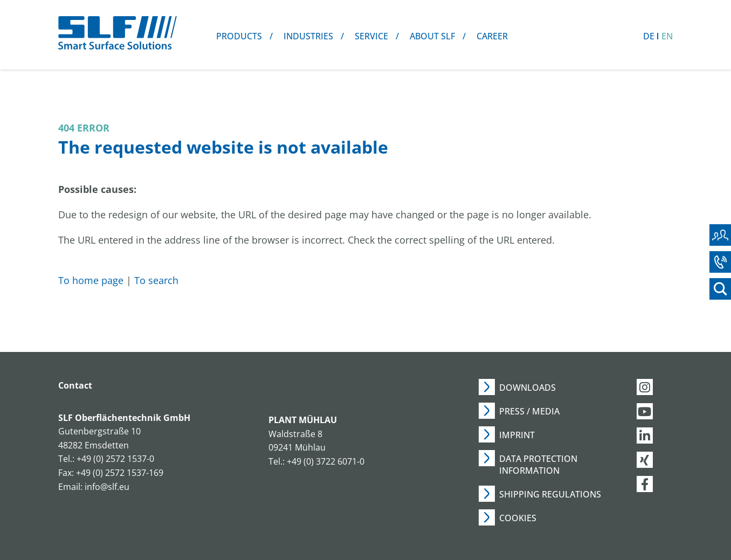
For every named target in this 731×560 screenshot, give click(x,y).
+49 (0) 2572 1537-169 (120, 473)
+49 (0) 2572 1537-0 (115, 459)
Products (239, 36)
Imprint (517, 435)
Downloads (527, 388)
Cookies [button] (518, 518)
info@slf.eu (107, 487)
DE (649, 36)
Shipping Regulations (550, 494)
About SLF (432, 36)
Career (492, 36)
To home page (91, 280)
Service (371, 36)
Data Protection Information (538, 465)
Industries (308, 36)
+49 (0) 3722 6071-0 (326, 461)
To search (156, 280)
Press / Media (529, 411)
